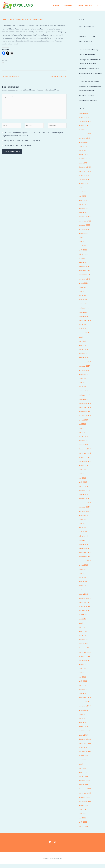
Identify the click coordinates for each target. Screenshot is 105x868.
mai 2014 (83, 531)
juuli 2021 (83, 291)
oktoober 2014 (85, 511)
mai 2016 (83, 436)
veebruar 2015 (85, 494)
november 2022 (86, 225)
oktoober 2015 (85, 461)
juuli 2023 (83, 191)
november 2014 (86, 506)
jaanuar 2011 (84, 697)
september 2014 (86, 515)
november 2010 (86, 701)
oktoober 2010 (85, 705)
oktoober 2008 (85, 801)
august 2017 (84, 378)
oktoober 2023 (85, 179)
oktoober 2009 (85, 751)
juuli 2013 (83, 573)
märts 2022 (84, 258)
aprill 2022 (84, 254)
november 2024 (86, 137)
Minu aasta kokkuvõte (88, 55)
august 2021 (84, 287)
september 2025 (86, 125)
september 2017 (86, 374)
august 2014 (84, 519)
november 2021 (86, 274)
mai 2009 (83, 772)
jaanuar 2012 (84, 647)
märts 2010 (84, 730)
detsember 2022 (86, 220)
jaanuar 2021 (84, 316)
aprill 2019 (84, 332)
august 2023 (84, 187)
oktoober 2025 (85, 121)
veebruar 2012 (85, 643)
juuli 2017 (83, 382)
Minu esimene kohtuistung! (90, 50)
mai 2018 (83, 345)
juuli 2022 (83, 241)
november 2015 (86, 457)
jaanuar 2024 (84, 167)
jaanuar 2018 (84, 361)
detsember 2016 (86, 407)
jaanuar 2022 (84, 266)
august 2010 (84, 714)
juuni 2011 (83, 676)
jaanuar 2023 (84, 216)
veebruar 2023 (85, 212)
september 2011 (86, 664)
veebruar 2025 (85, 133)
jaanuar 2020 (84, 320)
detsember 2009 (86, 743)
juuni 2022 (83, 245)
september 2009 (86, 755)
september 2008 (86, 805)
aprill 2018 (84, 349)
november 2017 (86, 366)
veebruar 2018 (85, 357)
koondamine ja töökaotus (89, 104)
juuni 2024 (83, 150)
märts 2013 (84, 589)
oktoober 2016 (85, 415)
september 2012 (86, 614)
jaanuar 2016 (84, 448)
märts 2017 (84, 394)
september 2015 (86, 465)
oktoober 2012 (85, 610)
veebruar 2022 (85, 262)
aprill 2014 (84, 535)
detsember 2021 (86, 270)
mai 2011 (83, 681)
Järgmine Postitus (58, 76)
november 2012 (86, 606)
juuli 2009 (83, 763)
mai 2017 (83, 390)
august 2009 (84, 759)
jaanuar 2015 (84, 498)
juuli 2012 (83, 623)
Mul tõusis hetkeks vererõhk (91, 68)
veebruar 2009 (85, 784)
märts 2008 (84, 830)
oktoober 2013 (85, 560)
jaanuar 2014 (84, 548)
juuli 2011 (83, 672)
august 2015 (84, 469)
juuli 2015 (83, 473)
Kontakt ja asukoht (86, 5)
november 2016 (86, 411)
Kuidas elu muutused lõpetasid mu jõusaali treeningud (88, 90)
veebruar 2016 (85, 444)
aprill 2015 (84, 486)
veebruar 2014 (85, 544)
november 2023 (86, 175)
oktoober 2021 (85, 278)
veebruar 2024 (85, 162)
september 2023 (86, 183)
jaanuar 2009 (84, 788)
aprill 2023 (84, 204)
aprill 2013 (84, 585)
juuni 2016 (83, 432)
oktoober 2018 (85, 336)
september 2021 (86, 283)
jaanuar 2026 (84, 117)
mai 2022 (83, 249)
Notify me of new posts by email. (18, 148)
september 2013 (86, 565)
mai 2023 (83, 200)
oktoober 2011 (85, 660)
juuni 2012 (83, 627)
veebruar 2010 (85, 734)
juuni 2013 (83, 577)
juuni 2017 (83, 386)
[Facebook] (50, 846)
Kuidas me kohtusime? (88, 99)
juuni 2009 (83, 768)
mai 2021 (83, 299)
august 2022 (84, 237)
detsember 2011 (86, 652)
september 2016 (86, 419)
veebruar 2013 (85, 593)
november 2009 (86, 747)
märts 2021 (84, 307)
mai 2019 (83, 328)
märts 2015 (84, 490)
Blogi (99, 5)
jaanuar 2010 (84, 739)
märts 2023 (84, 208)
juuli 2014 (83, 523)
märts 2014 (84, 540)
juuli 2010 (83, 718)
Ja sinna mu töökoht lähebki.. (91, 82)
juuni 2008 (83, 817)
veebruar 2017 (85, 399)
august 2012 (84, 618)
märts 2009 (84, 780)
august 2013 (84, 569)
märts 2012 (84, 639)
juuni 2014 (83, 527)
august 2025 (84, 129)
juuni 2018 (83, 341)
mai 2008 (83, 822)
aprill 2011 (84, 685)
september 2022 (86, 233)
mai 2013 (83, 581)
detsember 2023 (86, 171)
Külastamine (71, 5)
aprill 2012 (84, 635)
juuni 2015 (83, 477)
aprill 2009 (84, 776)
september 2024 (86, 142)
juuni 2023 (83, 196)
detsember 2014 (86, 502)
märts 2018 (84, 353)
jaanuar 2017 (84, 403)
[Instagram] (55, 846)
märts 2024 (84, 158)
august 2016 (84, 424)
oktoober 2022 (85, 229)
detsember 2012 (86, 602)
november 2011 (86, 656)
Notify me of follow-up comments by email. (22, 144)
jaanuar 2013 (84, 598)
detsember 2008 (86, 792)
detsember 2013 (86, 552)
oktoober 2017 (85, 370)
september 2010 (86, 710)
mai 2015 (83, 482)
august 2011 (84, 668)
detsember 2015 (86, 453)
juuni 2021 (83, 295)
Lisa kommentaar (9, 19)
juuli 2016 (83, 428)
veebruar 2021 (85, 312)
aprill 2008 (84, 826)
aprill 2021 (84, 303)
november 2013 (86, 556)
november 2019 (86, 324)
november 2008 (86, 797)
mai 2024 (83, 154)
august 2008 (84, 809)
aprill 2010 (84, 726)
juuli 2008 (83, 813)
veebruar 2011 (85, 693)
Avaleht (59, 5)
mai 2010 (83, 722)
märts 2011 (84, 689)
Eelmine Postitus (11, 76)
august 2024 (84, 146)
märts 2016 (84, 440)
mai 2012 (83, 631)
